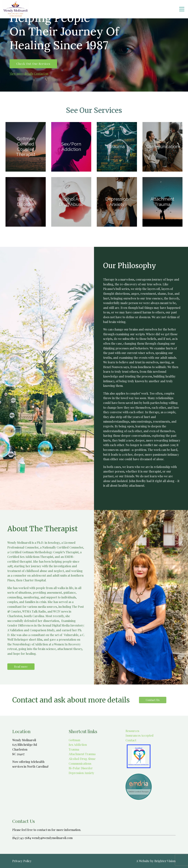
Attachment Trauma (82, 754)
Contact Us (153, 700)
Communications (80, 763)
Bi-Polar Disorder (81, 768)
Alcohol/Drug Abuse (82, 759)
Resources (132, 731)
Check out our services (33, 64)
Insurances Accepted (139, 735)
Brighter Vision (165, 861)
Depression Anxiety (81, 773)
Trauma (74, 749)
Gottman (74, 740)
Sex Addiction (78, 745)
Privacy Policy (22, 861)
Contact (131, 740)
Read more (21, 667)
